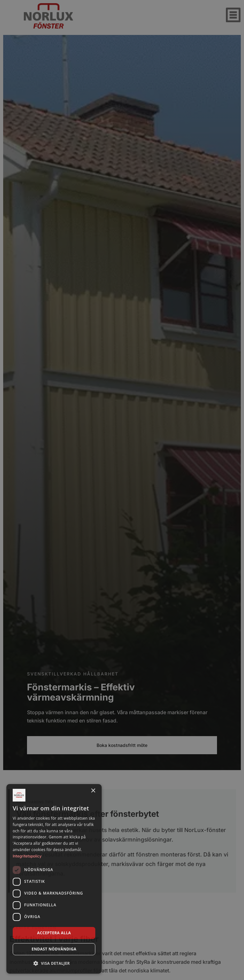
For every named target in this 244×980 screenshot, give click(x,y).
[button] (54, 963)
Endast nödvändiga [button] (54, 949)
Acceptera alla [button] (54, 933)
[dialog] (54, 879)
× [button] (93, 791)
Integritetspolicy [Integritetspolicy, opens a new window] (27, 856)
